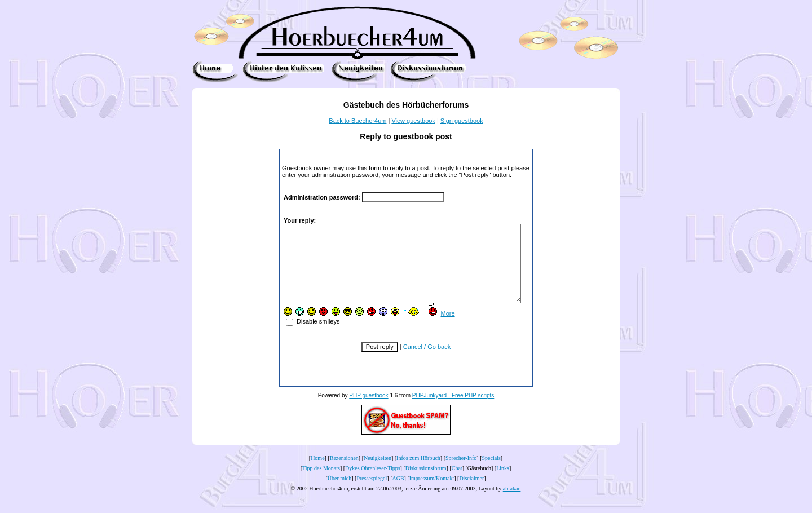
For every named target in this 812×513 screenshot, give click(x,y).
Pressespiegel (372, 494)
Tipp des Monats (321, 483)
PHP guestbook (369, 411)
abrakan (512, 504)
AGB (398, 494)
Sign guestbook (462, 121)
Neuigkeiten (378, 473)
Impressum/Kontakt (432, 494)
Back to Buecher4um (358, 121)
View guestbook (413, 121)
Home (317, 473)
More (437, 329)
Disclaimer (471, 494)
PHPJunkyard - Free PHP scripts (453, 411)
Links (503, 483)
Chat (457, 483)
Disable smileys (303, 337)
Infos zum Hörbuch (418, 473)
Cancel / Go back (427, 362)
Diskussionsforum (426, 483)
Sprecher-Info (461, 473)
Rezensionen (344, 473)
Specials (491, 473)
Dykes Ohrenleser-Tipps (372, 483)
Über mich (340, 494)
